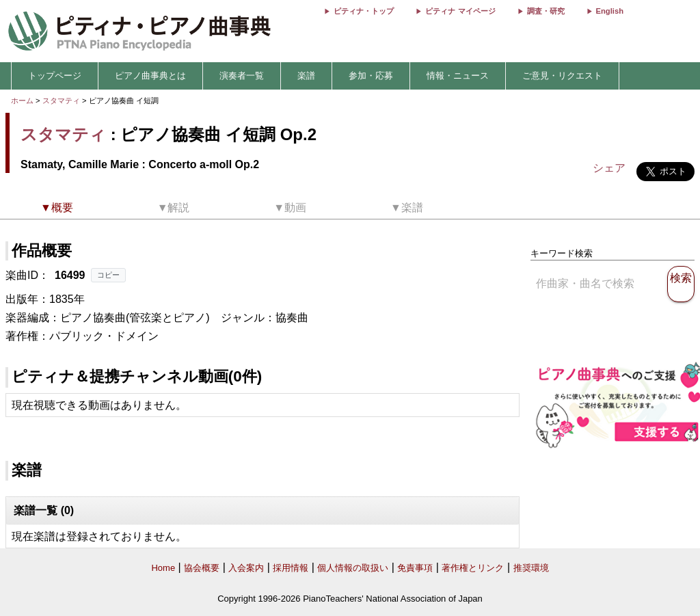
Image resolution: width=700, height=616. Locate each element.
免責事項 (415, 568)
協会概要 (202, 568)
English (610, 11)
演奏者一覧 (242, 76)
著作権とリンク (473, 568)
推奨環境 (531, 568)
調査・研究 (546, 11)
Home (163, 568)
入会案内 (246, 568)
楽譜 (306, 76)
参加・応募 (371, 76)
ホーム (22, 101)
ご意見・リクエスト (562, 76)
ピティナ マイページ (460, 11)
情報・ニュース (458, 76)
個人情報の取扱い (353, 568)
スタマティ (61, 101)
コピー (108, 275)
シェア (609, 168)
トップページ (55, 76)
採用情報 (291, 568)
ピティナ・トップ (364, 11)
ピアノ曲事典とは (150, 76)
